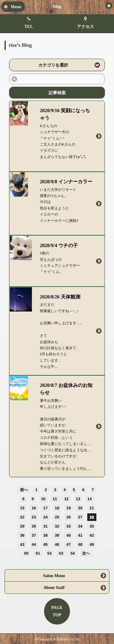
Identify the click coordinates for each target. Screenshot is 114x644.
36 (22, 535)
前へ (24, 490)
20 (80, 508)
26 (68, 517)
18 (57, 508)
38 (45, 535)
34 (80, 526)
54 (73, 553)
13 (78, 499)
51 (38, 553)
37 (34, 535)
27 (80, 517)
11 (55, 499)
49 (92, 544)
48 (80, 544)
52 (49, 553)
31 (45, 526)
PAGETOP (57, 611)
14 (89, 499)
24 (45, 517)
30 (34, 526)
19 (68, 508)
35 (92, 526)
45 (45, 544)
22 (22, 517)
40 (68, 535)
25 (57, 517)
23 (34, 517)
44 (34, 544)
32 (57, 526)
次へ (86, 553)
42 (92, 535)
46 (57, 544)
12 (66, 499)
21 (92, 508)
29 (22, 526)
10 (43, 499)
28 (92, 517)
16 (34, 508)
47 (68, 544)
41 (80, 535)
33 (68, 526)
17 (45, 508)
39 (57, 535)
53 (61, 553)
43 (22, 544)
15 (22, 508)
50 (26, 553)
